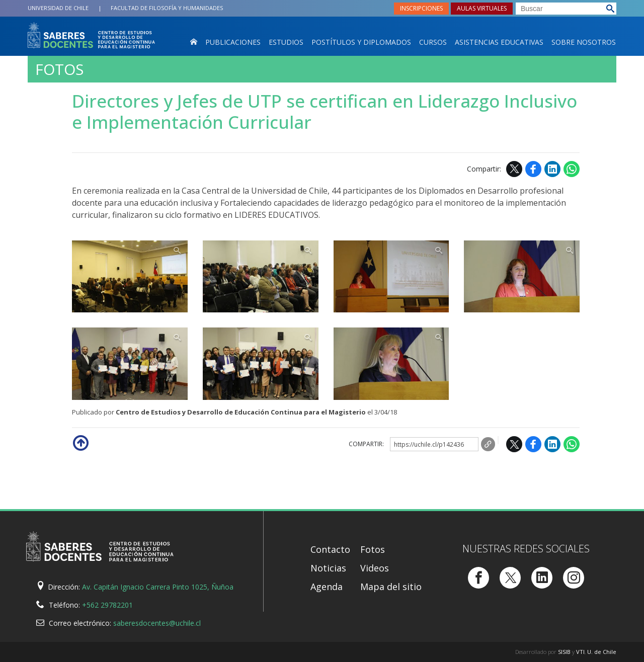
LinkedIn (552, 169)
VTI (580, 652)
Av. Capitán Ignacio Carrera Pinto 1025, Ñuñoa (158, 587)
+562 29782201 (107, 605)
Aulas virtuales (482, 8)
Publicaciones (233, 42)
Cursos (433, 42)
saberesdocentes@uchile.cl (157, 623)
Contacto (330, 549)
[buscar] (566, 9)
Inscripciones (421, 8)
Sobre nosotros (584, 42)
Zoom (130, 277)
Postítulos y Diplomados (361, 42)
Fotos (59, 69)
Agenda (327, 587)
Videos (375, 568)
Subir (80, 442)
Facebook (533, 169)
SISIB (564, 652)
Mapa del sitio (391, 587)
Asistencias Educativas (499, 42)
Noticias (328, 568)
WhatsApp (572, 169)
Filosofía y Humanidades (167, 8)
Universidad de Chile (58, 8)
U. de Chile (602, 652)
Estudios (286, 42)
